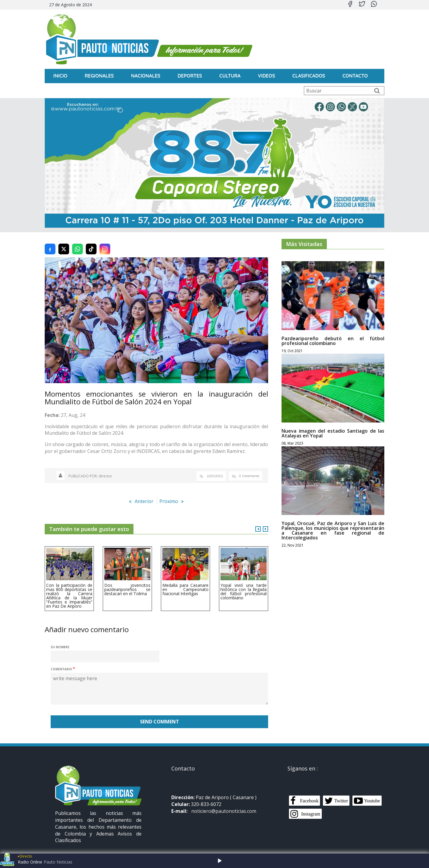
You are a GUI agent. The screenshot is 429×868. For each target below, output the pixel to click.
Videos (267, 76)
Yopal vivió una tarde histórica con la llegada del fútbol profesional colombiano (244, 585)
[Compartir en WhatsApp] (77, 242)
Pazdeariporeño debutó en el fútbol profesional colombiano (333, 334)
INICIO (60, 76)
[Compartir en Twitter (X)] (64, 242)
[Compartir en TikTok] (91, 242)
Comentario (61, 662)
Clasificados (309, 76)
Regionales (99, 76)
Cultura (230, 76)
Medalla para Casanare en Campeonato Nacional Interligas (185, 583)
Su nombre (60, 640)
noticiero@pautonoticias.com (224, 804)
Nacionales (146, 76)
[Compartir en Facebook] (50, 242)
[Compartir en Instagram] (105, 242)
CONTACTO (355, 76)
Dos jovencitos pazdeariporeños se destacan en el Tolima (127, 583)
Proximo (169, 494)
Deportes (190, 76)
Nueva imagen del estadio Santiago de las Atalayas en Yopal (333, 426)
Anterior (144, 494)
